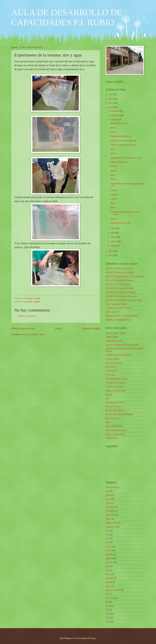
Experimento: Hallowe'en (121, 136)
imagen (37, 302)
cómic (108, 503)
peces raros (110, 598)
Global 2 (114, 171)
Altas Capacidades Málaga (116, 304)
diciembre (115, 111)
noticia (108, 586)
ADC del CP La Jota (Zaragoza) (118, 284)
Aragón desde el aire (114, 341)
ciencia (108, 495)
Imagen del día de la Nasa (116, 391)
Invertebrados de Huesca (115, 402)
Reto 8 (113, 132)
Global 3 (114, 166)
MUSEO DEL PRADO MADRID (119, 414)
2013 (111, 103)
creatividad (110, 511)
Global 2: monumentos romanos (123, 145)
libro (107, 570)
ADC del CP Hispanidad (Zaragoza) (120, 280)
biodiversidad (111, 487)
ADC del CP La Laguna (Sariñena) (120, 288)
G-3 (107, 543)
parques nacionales (113, 590)
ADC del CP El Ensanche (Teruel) (119, 268)
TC (107, 610)
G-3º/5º (109, 547)
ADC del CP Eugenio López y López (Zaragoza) (125, 276)
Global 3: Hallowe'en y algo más (124, 141)
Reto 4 (113, 179)
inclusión (109, 562)
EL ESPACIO (111, 367)
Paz (107, 594)
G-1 (107, 535)
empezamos (110, 515)
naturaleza (110, 578)
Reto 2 (113, 208)
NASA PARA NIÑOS (114, 426)
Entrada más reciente (23, 328)
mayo (114, 228)
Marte (108, 422)
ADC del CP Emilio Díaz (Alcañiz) (120, 272)
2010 (111, 255)
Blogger (93, 638)
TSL (107, 618)
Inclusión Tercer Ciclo (119, 123)
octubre (114, 120)
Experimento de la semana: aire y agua (126, 158)
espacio (109, 519)
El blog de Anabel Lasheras (117, 379)
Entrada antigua (91, 328)
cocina (108, 499)
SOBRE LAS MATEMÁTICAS (118, 320)
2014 (111, 99)
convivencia (110, 507)
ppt (107, 602)
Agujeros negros (112, 337)
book (108, 491)
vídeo (108, 622)
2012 (111, 107)
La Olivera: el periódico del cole (119, 308)
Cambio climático (113, 359)
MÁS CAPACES (112, 312)
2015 (111, 94)
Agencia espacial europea (116, 333)
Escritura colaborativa (114, 387)
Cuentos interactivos (114, 363)
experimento (28, 302)
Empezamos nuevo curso (120, 223)
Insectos (109, 395)
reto (107, 606)
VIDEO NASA (112, 438)
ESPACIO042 (111, 371)
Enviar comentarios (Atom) (34, 334)
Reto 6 (113, 153)
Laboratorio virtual (113, 406)
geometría (110, 554)
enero (114, 246)
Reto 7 (113, 128)
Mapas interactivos (113, 418)
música (108, 574)
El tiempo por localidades (116, 383)
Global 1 (114, 190)
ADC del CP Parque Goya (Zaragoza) (121, 292)
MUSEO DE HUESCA (115, 410)
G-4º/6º (109, 551)
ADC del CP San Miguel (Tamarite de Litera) (124, 300)
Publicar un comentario (27, 316)
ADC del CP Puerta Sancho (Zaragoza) (121, 296)
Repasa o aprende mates (115, 434)
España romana (112, 523)
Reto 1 (113, 203)
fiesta (108, 531)
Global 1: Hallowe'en (119, 162)
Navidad (109, 582)
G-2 (107, 539)
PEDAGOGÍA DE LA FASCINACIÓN (121, 316)
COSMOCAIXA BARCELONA (119, 355)
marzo (114, 237)
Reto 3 (113, 175)
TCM (108, 614)
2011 (111, 251)
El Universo (110, 375)
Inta (107, 399)
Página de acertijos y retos (116, 430)
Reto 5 (113, 149)
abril (113, 233)
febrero (114, 241)
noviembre (116, 115)
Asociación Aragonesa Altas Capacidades (122, 345)
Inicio (58, 328)
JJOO (108, 566)
